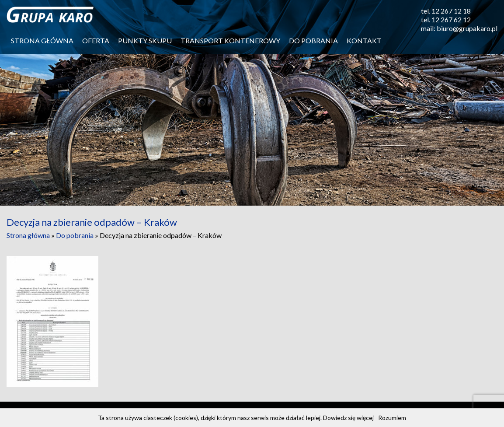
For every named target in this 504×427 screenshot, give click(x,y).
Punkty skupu (145, 40)
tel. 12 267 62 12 (446, 19)
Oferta (96, 40)
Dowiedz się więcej (348, 418)
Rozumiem (392, 418)
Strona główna (42, 40)
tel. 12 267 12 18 (446, 11)
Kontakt (364, 40)
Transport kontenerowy (230, 40)
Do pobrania (313, 40)
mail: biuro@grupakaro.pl (459, 28)
